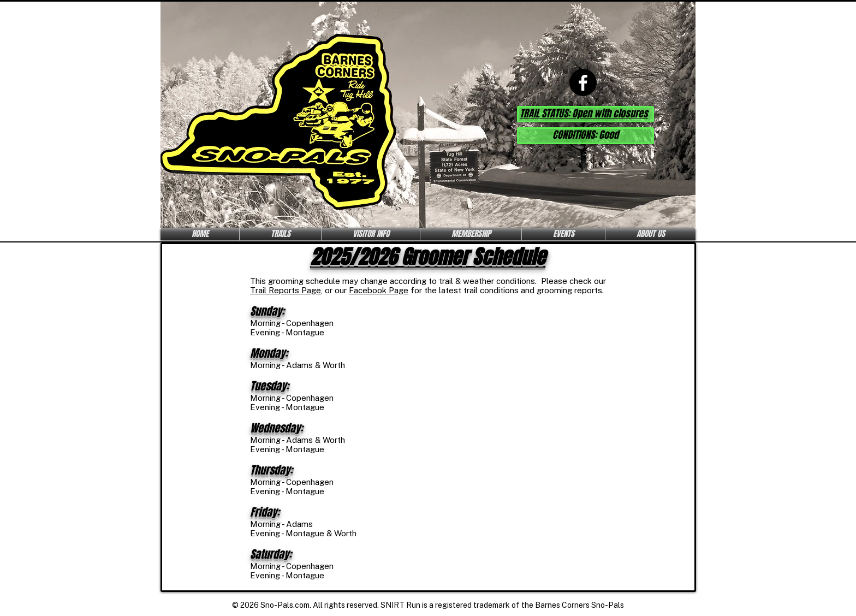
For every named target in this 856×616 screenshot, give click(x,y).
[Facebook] (583, 82)
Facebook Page (379, 290)
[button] (280, 234)
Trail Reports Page (286, 290)
